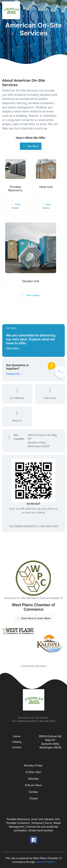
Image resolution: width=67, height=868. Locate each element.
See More (31, 146)
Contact (17, 747)
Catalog (17, 742)
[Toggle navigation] (61, 10)
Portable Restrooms (15, 189)
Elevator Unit (31, 281)
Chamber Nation (45, 862)
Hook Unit (46, 187)
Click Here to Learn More (33, 618)
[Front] (12, 10)
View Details (15, 206)
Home (17, 736)
